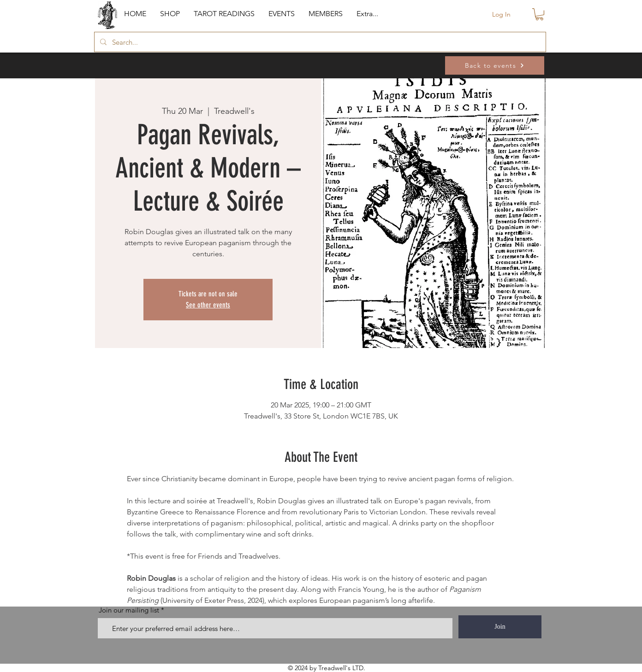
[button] (170, 14)
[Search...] (319, 42)
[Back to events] (495, 65)
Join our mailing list (129, 610)
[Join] (500, 627)
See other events (208, 305)
